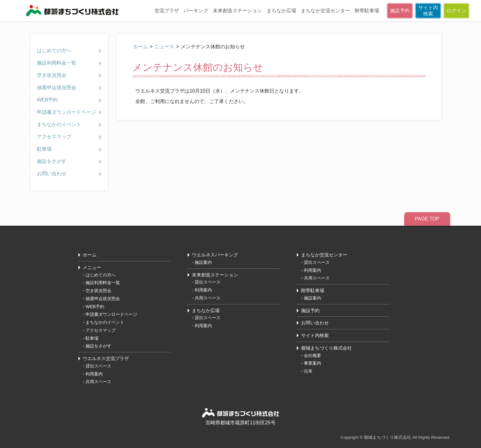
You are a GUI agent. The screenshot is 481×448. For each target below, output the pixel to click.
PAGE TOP (427, 219)
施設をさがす (70, 162)
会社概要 (312, 355)
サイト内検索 (428, 11)
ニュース (164, 47)
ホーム (141, 47)
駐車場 (70, 149)
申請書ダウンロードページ (70, 113)
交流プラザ (167, 11)
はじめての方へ (70, 51)
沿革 (308, 371)
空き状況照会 (70, 76)
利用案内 (94, 374)
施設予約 (400, 11)
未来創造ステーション (237, 11)
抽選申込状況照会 (70, 88)
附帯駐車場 (367, 11)
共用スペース (98, 382)
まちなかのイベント (70, 125)
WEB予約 (70, 100)
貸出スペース (98, 366)
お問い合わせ (70, 174)
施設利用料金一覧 (70, 63)
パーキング (196, 11)
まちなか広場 (281, 11)
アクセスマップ (70, 137)
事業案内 (312, 363)
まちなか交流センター (325, 11)
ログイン (456, 11)
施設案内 (203, 262)
